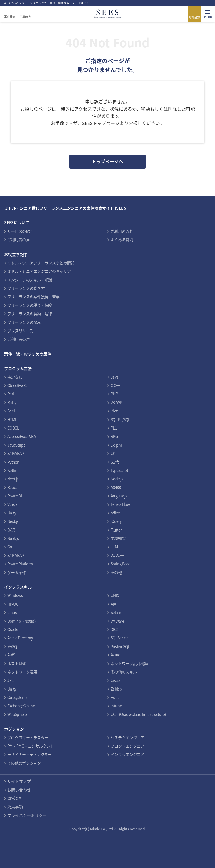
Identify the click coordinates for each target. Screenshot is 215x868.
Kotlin (12, 470)
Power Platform (20, 564)
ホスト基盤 (17, 663)
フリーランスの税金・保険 (30, 305)
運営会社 (15, 798)
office (115, 513)
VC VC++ (117, 555)
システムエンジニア (127, 737)
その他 (116, 572)
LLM (114, 547)
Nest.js (13, 521)
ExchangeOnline (21, 706)
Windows (15, 595)
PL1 (114, 428)
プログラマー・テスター (28, 737)
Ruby (12, 402)
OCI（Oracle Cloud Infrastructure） (140, 714)
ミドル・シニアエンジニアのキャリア (39, 271)
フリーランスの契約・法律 (30, 314)
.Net (114, 411)
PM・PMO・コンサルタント (31, 746)
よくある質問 (122, 239)
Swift (115, 462)
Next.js (13, 479)
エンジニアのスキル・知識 (30, 280)
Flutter (116, 530)
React (12, 487)
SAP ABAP (16, 555)
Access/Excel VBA (22, 436)
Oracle (13, 629)
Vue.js (12, 504)
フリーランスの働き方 (26, 288)
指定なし (15, 377)
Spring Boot (120, 564)
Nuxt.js (13, 538)
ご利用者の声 (18, 239)
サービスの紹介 (20, 231)
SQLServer (119, 638)
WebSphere (17, 714)
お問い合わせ (19, 790)
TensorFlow (120, 504)
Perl (10, 394)
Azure (115, 655)
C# (113, 453)
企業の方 (25, 17)
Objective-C (17, 385)
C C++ (115, 385)
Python (13, 462)
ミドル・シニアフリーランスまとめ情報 (41, 263)
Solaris (116, 612)
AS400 (116, 487)
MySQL (13, 646)
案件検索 (10, 17)
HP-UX (13, 604)
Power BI (14, 496)
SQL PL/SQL (120, 419)
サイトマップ (19, 781)
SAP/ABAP (16, 453)
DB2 (114, 629)
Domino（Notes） (23, 621)
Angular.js (119, 496)
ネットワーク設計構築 (129, 663)
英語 (11, 530)
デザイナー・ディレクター (29, 754)
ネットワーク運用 (22, 672)
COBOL (13, 428)
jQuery (116, 521)
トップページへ (107, 161)
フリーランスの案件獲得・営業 (33, 297)
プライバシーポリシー (27, 815)
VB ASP (116, 402)
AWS (11, 655)
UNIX (115, 595)
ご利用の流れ (122, 231)
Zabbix (116, 689)
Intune (116, 706)
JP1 (10, 680)
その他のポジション (24, 763)
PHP (114, 394)
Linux (12, 612)
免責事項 (15, 807)
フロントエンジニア (127, 746)
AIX (113, 604)
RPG (114, 436)
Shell (11, 411)
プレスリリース (20, 331)
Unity (12, 513)
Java (114, 377)
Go (10, 547)
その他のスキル (124, 672)
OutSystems (17, 697)
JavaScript (16, 445)
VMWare (117, 621)
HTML (12, 419)
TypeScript (119, 470)
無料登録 (194, 17)
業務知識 (118, 538)
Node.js (117, 479)
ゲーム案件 (17, 572)
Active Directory (20, 638)
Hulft (115, 697)
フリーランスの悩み (24, 322)
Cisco (115, 680)
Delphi (116, 445)
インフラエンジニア (127, 754)
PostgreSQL (120, 646)
